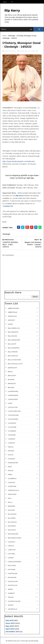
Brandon (12, 384)
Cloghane (12, 427)
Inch (10, 498)
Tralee (11, 597)
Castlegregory (14, 411)
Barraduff (12, 368)
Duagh (11, 455)
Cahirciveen (13, 400)
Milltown (12, 566)
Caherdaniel (13, 392)
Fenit (10, 467)
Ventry (11, 605)
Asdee (10, 324)
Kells (10, 502)
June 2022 (10, 624)
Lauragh (11, 542)
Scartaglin (12, 586)
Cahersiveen (13, 396)
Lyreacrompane (14, 562)
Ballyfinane (13, 352)
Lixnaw (11, 558)
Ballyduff (12, 344)
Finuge (11, 471)
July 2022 (10, 621)
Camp (10, 404)
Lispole (11, 546)
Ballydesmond (14, 340)
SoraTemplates (33, 641)
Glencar (11, 483)
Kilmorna (12, 526)
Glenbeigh (11, 36)
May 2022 (10, 626)
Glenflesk (12, 487)
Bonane (11, 380)
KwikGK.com (15, 641)
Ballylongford (14, 360)
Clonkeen (12, 431)
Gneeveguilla (13, 491)
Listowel (12, 554)
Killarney (12, 518)
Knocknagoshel (15, 538)
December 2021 (12, 632)
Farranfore (13, 463)
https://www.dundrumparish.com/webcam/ (19, 162)
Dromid (11, 451)
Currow (11, 443)
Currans (11, 439)
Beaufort (12, 376)
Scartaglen (13, 582)
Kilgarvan (12, 514)
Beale (10, 372)
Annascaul (12, 316)
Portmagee (13, 574)
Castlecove (13, 407)
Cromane (12, 435)
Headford (12, 495)
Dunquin (11, 459)
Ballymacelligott (15, 364)
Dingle (11, 447)
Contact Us (8, 206)
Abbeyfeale (13, 313)
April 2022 (10, 629)
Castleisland (13, 415)
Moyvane (12, 570)
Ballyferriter (14, 348)
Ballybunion (13, 332)
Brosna (11, 388)
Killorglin (12, 522)
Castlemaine (13, 419)
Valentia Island (14, 601)
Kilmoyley (12, 530)
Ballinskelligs (14, 328)
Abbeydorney (13, 309)
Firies (10, 475)
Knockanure (13, 534)
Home (5, 36)
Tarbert (11, 594)
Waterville (12, 609)
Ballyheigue (13, 356)
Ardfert (11, 320)
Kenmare (11, 506)
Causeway (12, 423)
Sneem (10, 590)
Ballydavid (12, 336)
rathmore (12, 578)
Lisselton (12, 550)
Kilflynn (11, 510)
